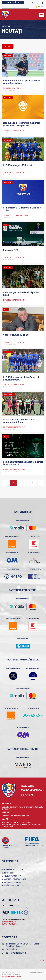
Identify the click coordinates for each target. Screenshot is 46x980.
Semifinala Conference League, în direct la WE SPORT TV (23, 463)
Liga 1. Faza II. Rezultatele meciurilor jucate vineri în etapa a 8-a (22, 124)
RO (38, 7)
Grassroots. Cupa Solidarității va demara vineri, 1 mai (19, 421)
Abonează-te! (13, 2)
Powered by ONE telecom (37, 973)
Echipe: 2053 (9, 873)
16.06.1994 (40, 846)
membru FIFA (30, 846)
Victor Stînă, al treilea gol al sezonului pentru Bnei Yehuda (22, 82)
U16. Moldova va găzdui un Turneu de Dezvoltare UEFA (22, 378)
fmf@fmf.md (12, 949)
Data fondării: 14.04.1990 (14, 870)
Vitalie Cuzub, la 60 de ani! (16, 335)
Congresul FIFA (11, 250)
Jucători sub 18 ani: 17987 (15, 885)
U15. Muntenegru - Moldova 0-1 (19, 165)
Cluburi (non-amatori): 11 (14, 882)
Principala (6, 27)
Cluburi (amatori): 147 (13, 876)
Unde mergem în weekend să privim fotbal (21, 294)
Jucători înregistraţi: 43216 (15, 879)
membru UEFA (7, 846)
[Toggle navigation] (41, 15)
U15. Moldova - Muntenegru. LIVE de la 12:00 (22, 209)
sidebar (8, 46)
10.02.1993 (6, 848)
